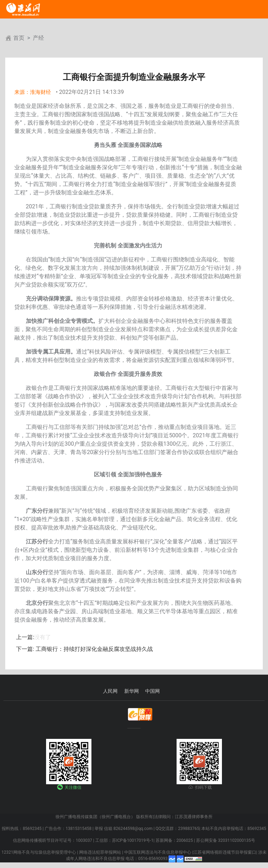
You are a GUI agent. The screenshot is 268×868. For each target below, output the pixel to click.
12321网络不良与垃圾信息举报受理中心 (39, 852)
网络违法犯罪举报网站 (100, 852)
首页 (19, 38)
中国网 (152, 691)
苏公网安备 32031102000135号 (226, 840)
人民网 (110, 691)
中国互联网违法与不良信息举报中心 (158, 852)
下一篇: (25, 649)
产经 (38, 38)
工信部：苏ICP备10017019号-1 (124, 840)
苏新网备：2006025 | (175, 840)
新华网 (132, 691)
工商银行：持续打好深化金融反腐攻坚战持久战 (94, 649)
